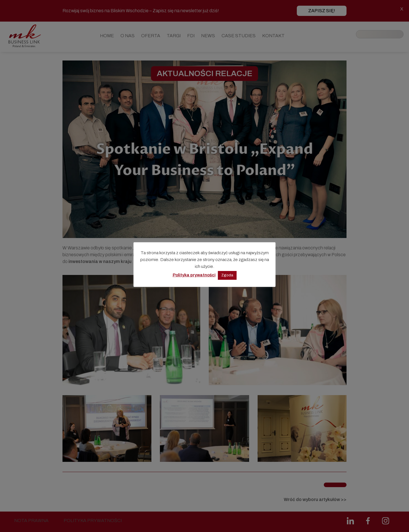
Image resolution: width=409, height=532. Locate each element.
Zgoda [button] (227, 275)
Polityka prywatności (194, 275)
